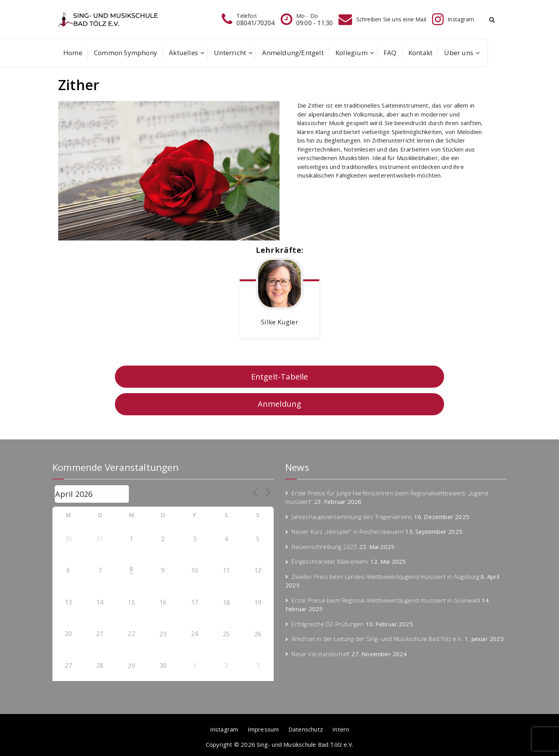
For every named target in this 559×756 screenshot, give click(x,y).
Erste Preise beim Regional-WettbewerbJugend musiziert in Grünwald (386, 600)
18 (226, 603)
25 (226, 634)
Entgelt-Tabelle (280, 377)
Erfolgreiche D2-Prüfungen (328, 624)
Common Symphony (126, 53)
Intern (341, 729)
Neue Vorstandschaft (321, 654)
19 (258, 603)
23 (163, 634)
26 (258, 634)
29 (131, 666)
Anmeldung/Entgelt (293, 53)
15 (131, 603)
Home (73, 53)
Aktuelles (183, 53)
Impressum (263, 729)
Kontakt (420, 53)
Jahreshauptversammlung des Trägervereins (352, 517)
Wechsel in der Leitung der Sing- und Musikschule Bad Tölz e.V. (377, 639)
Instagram (224, 729)
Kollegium (352, 53)
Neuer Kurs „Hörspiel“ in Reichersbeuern (348, 531)
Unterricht (230, 53)
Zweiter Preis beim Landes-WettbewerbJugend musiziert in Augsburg (385, 577)
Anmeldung (280, 404)
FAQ (390, 53)
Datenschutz (306, 729)
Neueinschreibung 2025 (324, 547)
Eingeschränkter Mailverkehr (330, 561)
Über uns (459, 53)
